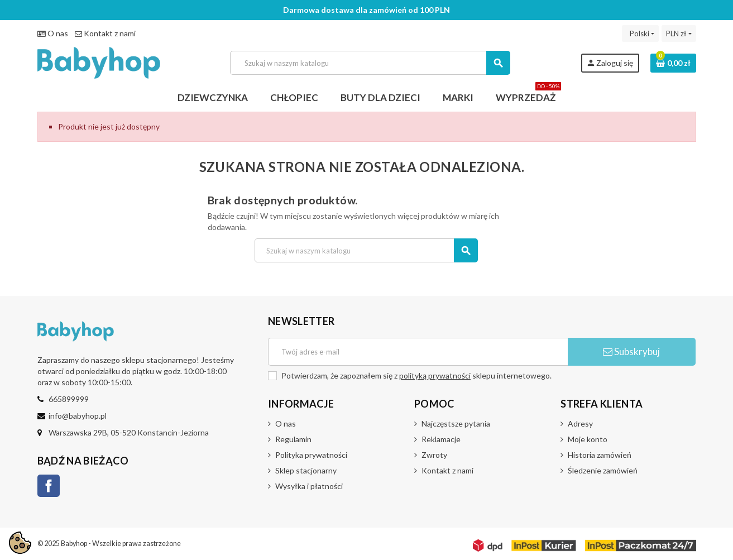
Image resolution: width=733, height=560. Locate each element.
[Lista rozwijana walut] (679, 33)
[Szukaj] (370, 63)
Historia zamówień (600, 455)
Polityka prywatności (311, 455)
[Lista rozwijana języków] (640, 33)
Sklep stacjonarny (306, 470)
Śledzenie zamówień (603, 470)
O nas (53, 33)
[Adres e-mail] (418, 352)
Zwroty (434, 455)
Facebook (49, 486)
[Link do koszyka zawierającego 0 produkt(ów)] (673, 63)
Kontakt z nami (105, 33)
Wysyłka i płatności (309, 486)
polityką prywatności (435, 375)
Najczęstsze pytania (456, 423)
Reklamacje (441, 439)
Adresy (580, 423)
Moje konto (588, 439)
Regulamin (293, 439)
